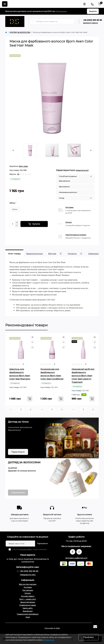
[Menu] (5, 4)
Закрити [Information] (93, 11)
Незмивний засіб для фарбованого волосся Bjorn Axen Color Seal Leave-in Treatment (83, 376)
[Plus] (17, 222)
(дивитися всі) (82, 170)
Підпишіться (42, 543)
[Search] (33, 21)
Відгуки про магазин (28, 584)
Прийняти (89, 637)
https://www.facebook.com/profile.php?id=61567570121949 (73, 552)
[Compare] (32, 347)
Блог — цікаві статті (28, 599)
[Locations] (84, 4)
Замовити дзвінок (90, 23)
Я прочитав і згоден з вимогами (29, 549)
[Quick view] (32, 337)
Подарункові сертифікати (28, 614)
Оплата (69, 222)
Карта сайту (28, 608)
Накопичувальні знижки (76, 235)
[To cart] (30, 399)
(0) (18, 174)
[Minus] (17, 225)
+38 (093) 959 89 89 (92, 20)
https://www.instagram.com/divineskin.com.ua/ (79, 552)
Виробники (28, 611)
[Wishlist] (32, 342)
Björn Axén (23, 166)
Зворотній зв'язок (28, 602)
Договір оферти (26, 549)
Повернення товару (28, 605)
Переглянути (18, 452)
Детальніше (61, 11)
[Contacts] (92, 4)
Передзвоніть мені (28, 575)
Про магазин (28, 590)
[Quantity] (12, 224)
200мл (15, 209)
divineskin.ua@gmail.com (76, 558)
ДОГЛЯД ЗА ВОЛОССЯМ (20, 32)
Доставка (69, 207)
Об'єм (13, 203)
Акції (28, 617)
